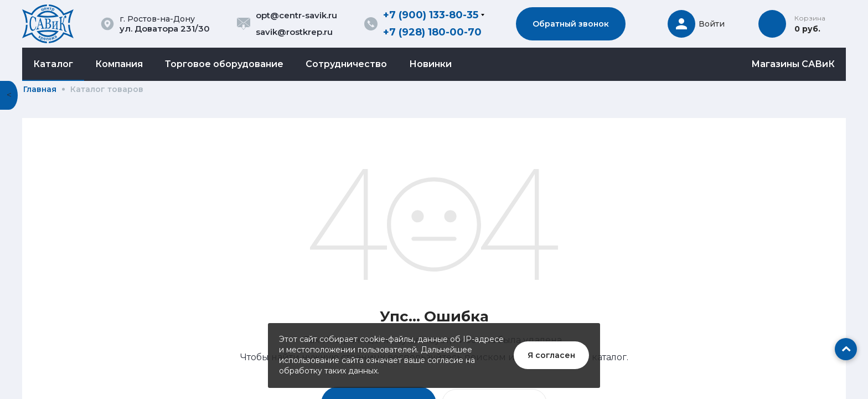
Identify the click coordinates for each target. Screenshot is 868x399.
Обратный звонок (571, 24)
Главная (40, 89)
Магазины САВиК (793, 64)
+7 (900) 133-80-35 (431, 15)
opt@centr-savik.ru (296, 15)
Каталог (53, 64)
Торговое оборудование (224, 64)
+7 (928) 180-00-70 (432, 32)
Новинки (430, 64)
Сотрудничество (346, 64)
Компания (119, 64)
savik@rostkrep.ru (294, 32)
